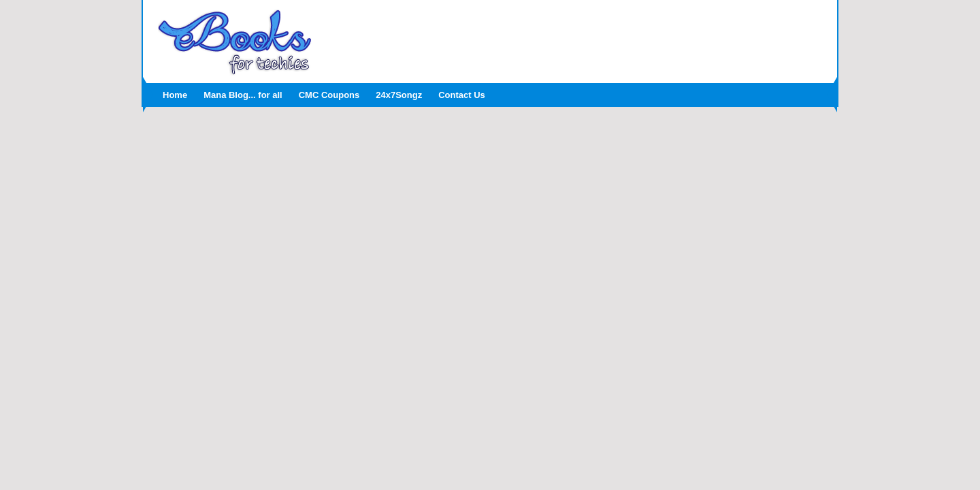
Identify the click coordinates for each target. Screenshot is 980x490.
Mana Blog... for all (243, 95)
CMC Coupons (329, 95)
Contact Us (462, 95)
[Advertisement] (575, 37)
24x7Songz (399, 95)
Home (175, 95)
